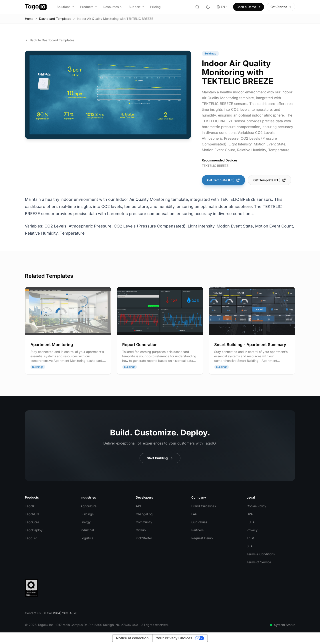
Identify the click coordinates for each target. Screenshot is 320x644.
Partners (197, 530)
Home (29, 19)
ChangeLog (144, 514)
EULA (251, 522)
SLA (250, 546)
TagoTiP (31, 538)
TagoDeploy (34, 530)
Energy (86, 522)
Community (144, 522)
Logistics (87, 538)
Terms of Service (259, 562)
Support (137, 7)
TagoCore (32, 522)
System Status (283, 625)
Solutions (66, 7)
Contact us (33, 613)
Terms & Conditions (261, 554)
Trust (250, 538)
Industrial (87, 530)
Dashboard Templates (55, 19)
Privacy (252, 530)
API (138, 506)
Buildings (87, 514)
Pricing (155, 7)
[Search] (197, 7)
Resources (113, 7)
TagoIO (30, 506)
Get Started (281, 7)
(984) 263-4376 (65, 613)
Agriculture (88, 506)
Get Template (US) (223, 180)
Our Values (199, 522)
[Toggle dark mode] (208, 7)
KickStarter (144, 538)
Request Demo (202, 538)
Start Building (160, 458)
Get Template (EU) (270, 180)
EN (223, 7)
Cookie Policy (256, 506)
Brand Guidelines (204, 506)
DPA (250, 514)
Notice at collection (132, 638)
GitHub (141, 530)
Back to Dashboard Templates (50, 40)
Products (89, 7)
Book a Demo (249, 7)
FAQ (194, 514)
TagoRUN (32, 514)
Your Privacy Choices (174, 638)
